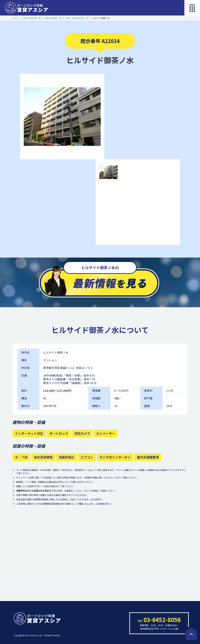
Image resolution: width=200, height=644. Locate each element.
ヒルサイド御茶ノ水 (56, 352)
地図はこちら (84, 368)
